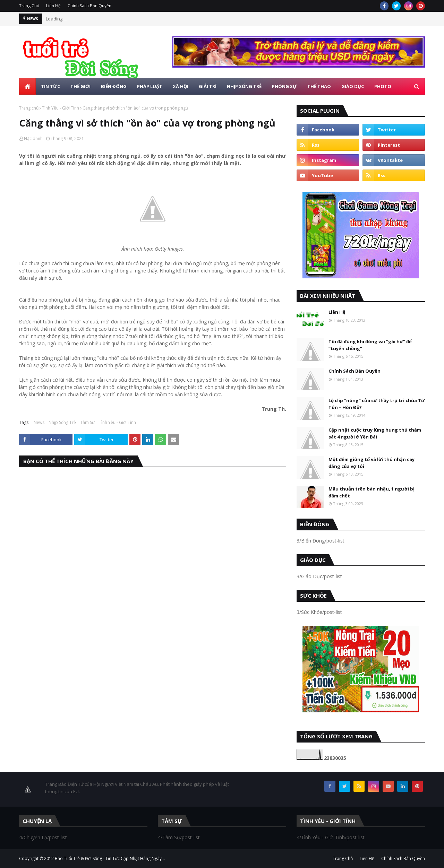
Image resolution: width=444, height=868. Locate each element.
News (39, 422)
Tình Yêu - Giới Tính (61, 108)
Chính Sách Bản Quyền (89, 6)
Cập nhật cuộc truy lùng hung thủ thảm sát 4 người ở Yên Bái (375, 433)
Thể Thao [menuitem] (319, 86)
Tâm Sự (87, 422)
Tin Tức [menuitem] (50, 86)
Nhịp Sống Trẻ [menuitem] (244, 86)
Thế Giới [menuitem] (80, 86)
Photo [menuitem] (383, 86)
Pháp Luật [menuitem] (150, 86)
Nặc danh (33, 138)
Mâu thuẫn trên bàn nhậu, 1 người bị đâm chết (372, 492)
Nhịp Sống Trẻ (62, 422)
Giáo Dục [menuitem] (353, 86)
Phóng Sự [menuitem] (284, 86)
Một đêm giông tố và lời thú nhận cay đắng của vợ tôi (372, 463)
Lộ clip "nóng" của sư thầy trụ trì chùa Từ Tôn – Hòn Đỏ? (377, 404)
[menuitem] (27, 86)
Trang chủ (29, 108)
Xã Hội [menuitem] (181, 86)
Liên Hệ (53, 6)
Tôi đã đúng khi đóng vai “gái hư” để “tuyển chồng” (370, 345)
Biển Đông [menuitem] (114, 86)
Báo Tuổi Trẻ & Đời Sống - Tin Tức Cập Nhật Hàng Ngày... (110, 858)
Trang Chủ (29, 6)
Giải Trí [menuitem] (208, 86)
